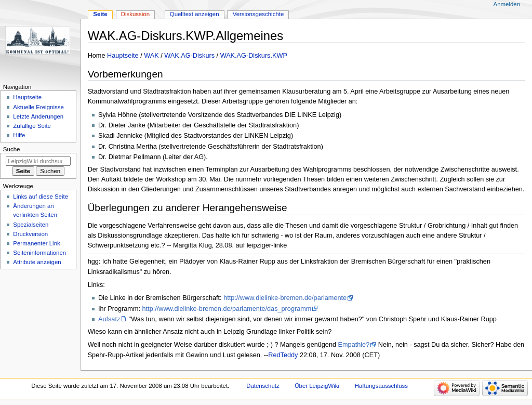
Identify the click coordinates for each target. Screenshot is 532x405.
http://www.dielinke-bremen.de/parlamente (285, 298)
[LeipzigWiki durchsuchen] (38, 161)
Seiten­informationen (39, 253)
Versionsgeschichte (258, 14)
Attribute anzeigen (37, 262)
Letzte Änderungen (38, 116)
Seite (100, 14)
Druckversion (30, 234)
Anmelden (507, 4)
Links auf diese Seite (41, 197)
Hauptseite (123, 56)
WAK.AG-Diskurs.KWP (254, 56)
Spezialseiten (31, 225)
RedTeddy (283, 355)
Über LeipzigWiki (317, 386)
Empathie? (354, 345)
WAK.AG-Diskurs (189, 56)
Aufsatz (109, 319)
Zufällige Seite (32, 126)
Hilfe (19, 135)
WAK (151, 56)
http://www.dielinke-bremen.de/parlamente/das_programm (227, 309)
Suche (12, 149)
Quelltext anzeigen (195, 14)
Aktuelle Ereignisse (38, 107)
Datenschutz (263, 386)
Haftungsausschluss (381, 386)
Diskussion (135, 14)
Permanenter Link (36, 243)
